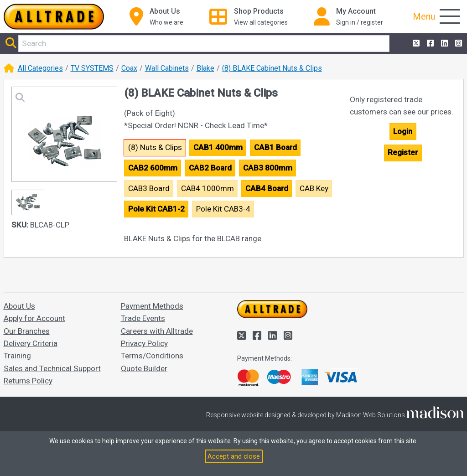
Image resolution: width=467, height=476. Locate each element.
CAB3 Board (149, 188)
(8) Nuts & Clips (155, 147)
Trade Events (143, 318)
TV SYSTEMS (92, 68)
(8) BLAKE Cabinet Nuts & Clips (272, 68)
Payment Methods (152, 306)
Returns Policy (28, 381)
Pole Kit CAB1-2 (156, 209)
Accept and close (234, 457)
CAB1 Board (275, 147)
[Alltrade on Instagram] (458, 44)
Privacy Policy (144, 343)
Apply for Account (34, 318)
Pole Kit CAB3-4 (223, 209)
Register (403, 152)
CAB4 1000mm (208, 188)
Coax (129, 68)
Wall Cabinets (167, 68)
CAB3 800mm (268, 168)
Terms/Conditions (152, 356)
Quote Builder (144, 368)
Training (17, 356)
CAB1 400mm (218, 147)
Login (403, 131)
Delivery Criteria (31, 343)
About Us (19, 306)
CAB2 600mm (153, 168)
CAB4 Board (267, 188)
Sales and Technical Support (52, 368)
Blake (205, 68)
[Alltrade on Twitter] (415, 44)
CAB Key (314, 188)
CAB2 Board (210, 168)
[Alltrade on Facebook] (429, 44)
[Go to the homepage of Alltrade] (54, 17)
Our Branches (27, 331)
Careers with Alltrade (157, 331)
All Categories (40, 68)
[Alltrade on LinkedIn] (444, 44)
